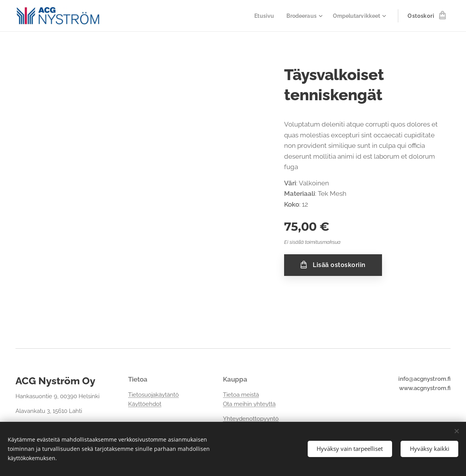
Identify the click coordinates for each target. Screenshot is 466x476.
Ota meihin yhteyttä (249, 404)
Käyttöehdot (145, 404)
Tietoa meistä (241, 395)
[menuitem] (259, 16)
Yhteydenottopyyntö (251, 419)
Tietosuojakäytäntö (153, 395)
